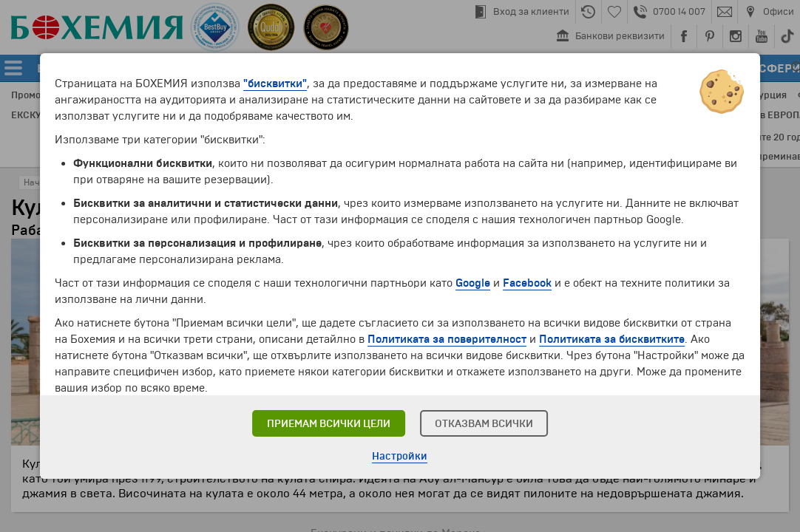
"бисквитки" (275, 83)
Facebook (527, 283)
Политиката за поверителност (447, 339)
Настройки (400, 456)
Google (473, 283)
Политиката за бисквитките (612, 339)
